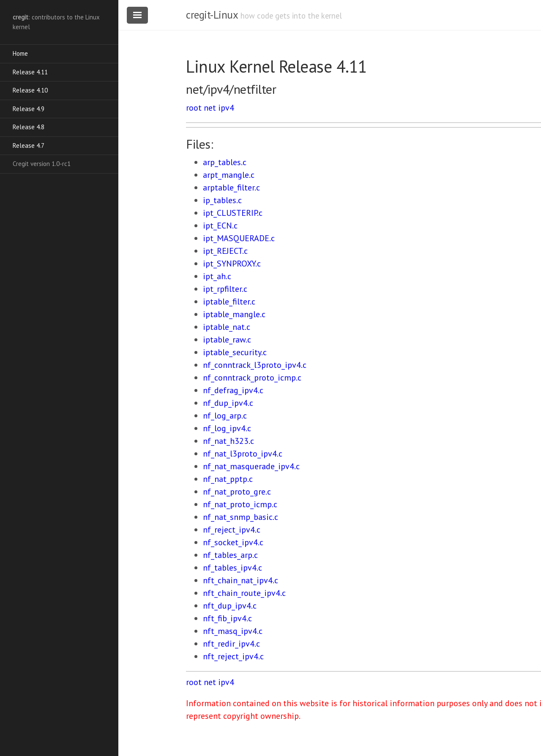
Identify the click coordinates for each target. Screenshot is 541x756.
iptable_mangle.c (234, 314)
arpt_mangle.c (229, 175)
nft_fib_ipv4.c (227, 618)
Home (20, 53)
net (210, 108)
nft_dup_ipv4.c (230, 606)
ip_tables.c (222, 200)
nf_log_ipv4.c (227, 428)
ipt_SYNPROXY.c (232, 264)
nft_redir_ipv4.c (231, 644)
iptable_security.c (235, 352)
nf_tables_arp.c (230, 555)
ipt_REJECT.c (225, 251)
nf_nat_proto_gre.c (237, 492)
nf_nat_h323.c (228, 441)
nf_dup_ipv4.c (228, 403)
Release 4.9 (29, 109)
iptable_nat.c (227, 327)
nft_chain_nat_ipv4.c (240, 580)
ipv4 (226, 108)
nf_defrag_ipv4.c (233, 390)
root (194, 108)
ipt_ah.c (217, 276)
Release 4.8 (29, 127)
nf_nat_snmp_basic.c (240, 517)
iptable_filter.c (229, 302)
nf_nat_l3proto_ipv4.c (243, 454)
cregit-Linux (212, 15)
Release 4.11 (30, 72)
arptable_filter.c (231, 188)
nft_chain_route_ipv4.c (244, 593)
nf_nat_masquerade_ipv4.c (251, 466)
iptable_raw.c (227, 340)
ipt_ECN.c (220, 226)
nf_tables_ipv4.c (232, 568)
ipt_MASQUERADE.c (239, 238)
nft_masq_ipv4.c (233, 631)
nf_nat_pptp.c (228, 479)
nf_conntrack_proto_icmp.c (252, 378)
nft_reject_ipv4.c (233, 656)
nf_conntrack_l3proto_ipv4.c (255, 365)
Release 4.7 (29, 145)
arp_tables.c (225, 162)
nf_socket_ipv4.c (233, 542)
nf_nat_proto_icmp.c (240, 504)
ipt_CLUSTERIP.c (233, 213)
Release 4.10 (30, 90)
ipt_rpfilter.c (225, 289)
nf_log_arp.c (225, 416)
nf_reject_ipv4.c (232, 530)
